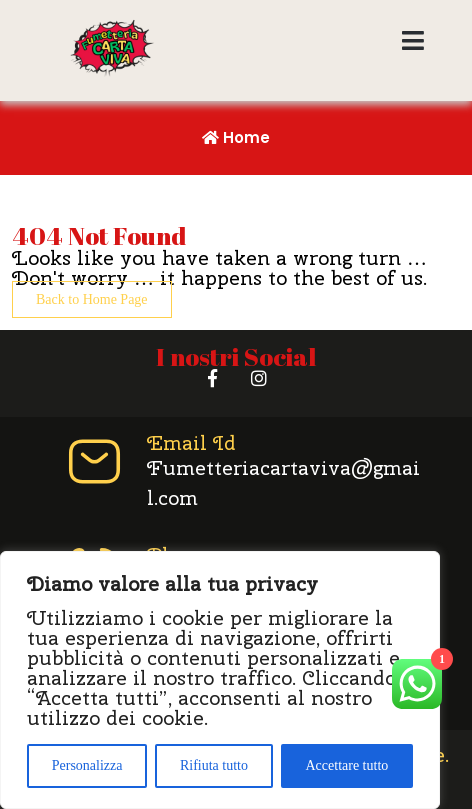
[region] (220, 680)
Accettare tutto (346, 765)
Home (236, 137)
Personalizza (87, 765)
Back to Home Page (92, 299)
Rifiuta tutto (214, 765)
